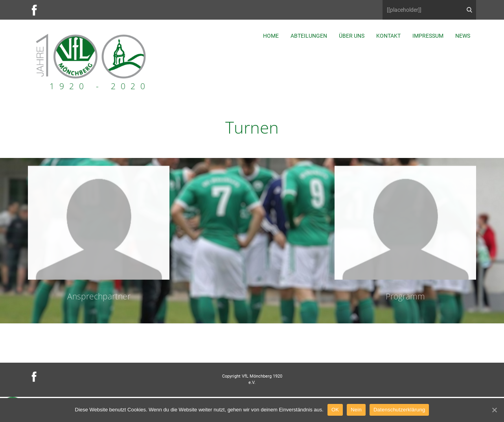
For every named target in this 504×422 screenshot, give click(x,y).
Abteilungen (309, 36)
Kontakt (388, 36)
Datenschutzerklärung (399, 410)
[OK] (494, 410)
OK (335, 410)
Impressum (428, 36)
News (463, 36)
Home (271, 36)
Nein (356, 410)
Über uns (352, 36)
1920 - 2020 (100, 86)
